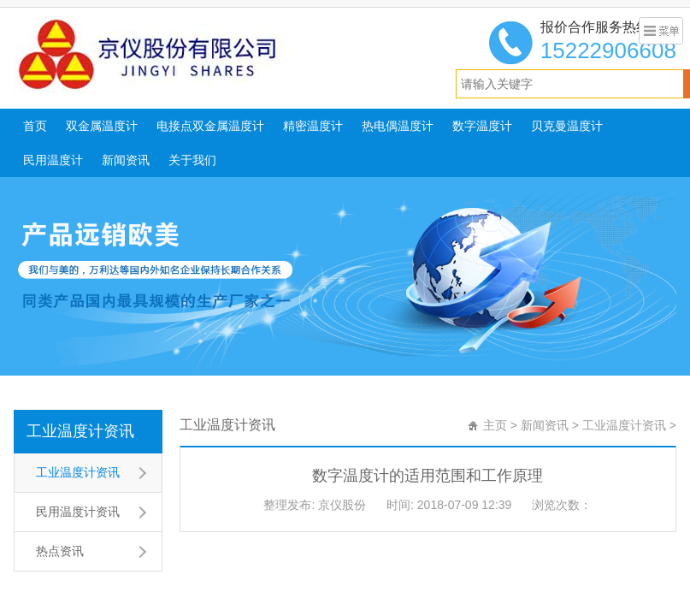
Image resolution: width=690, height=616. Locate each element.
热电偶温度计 (398, 126)
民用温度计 (53, 160)
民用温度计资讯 (78, 512)
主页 (495, 425)
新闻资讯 (126, 160)
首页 (35, 126)
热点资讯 (60, 551)
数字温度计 (482, 126)
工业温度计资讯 (80, 431)
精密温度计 (313, 126)
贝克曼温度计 (567, 126)
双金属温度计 (102, 126)
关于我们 (192, 160)
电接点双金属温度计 (210, 126)
